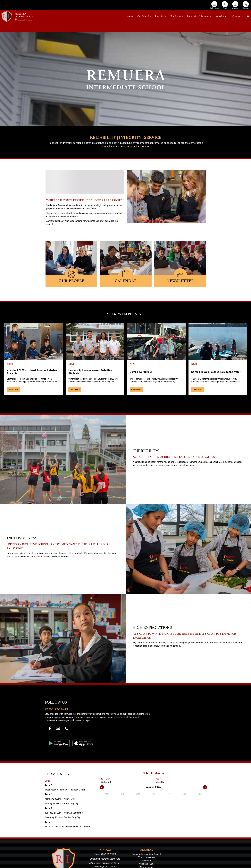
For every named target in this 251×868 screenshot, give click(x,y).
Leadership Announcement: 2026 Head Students (91, 372)
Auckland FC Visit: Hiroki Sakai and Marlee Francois (32, 372)
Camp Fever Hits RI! (141, 372)
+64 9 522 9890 (109, 854)
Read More (13, 390)
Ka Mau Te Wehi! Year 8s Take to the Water (216, 372)
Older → (126, 400)
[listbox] (126, 782)
